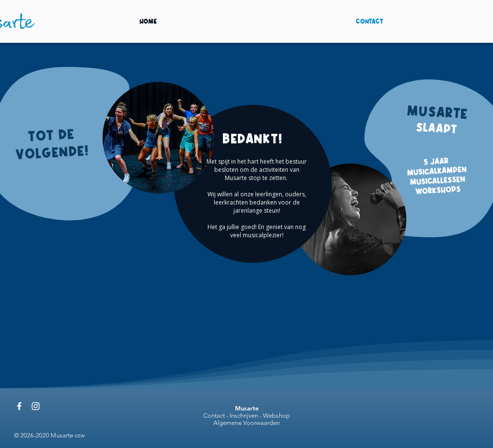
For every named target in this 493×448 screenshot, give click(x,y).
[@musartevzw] (19, 406)
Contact (214, 416)
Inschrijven (244, 416)
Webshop (276, 416)
